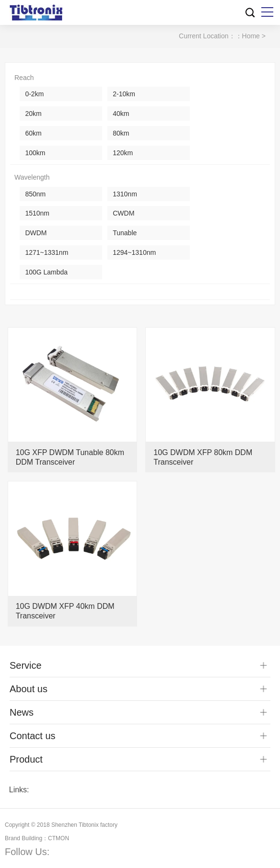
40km (121, 114)
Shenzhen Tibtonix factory (84, 825)
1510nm (37, 213)
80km (121, 133)
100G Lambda (46, 272)
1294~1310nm (134, 252)
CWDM (123, 213)
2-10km (124, 94)
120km (123, 153)
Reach (24, 78)
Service (26, 665)
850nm (35, 194)
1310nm (125, 194)
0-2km (34, 94)
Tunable (125, 233)
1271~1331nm (47, 252)
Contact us (33, 736)
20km (33, 114)
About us (29, 689)
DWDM (36, 233)
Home (251, 36)
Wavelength (32, 177)
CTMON (58, 838)
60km (33, 133)
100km (35, 153)
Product (26, 759)
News (22, 712)
